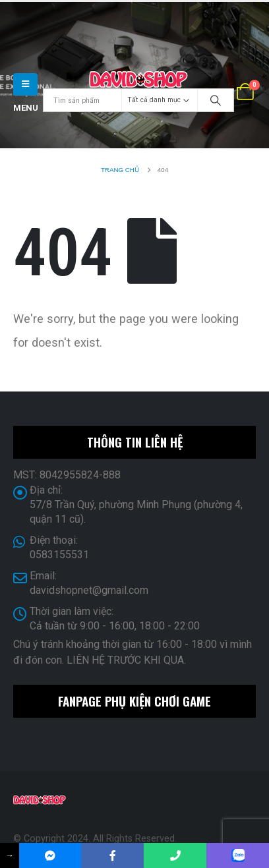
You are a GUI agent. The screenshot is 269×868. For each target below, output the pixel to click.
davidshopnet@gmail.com (89, 590)
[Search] (216, 100)
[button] (25, 84)
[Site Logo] (138, 80)
